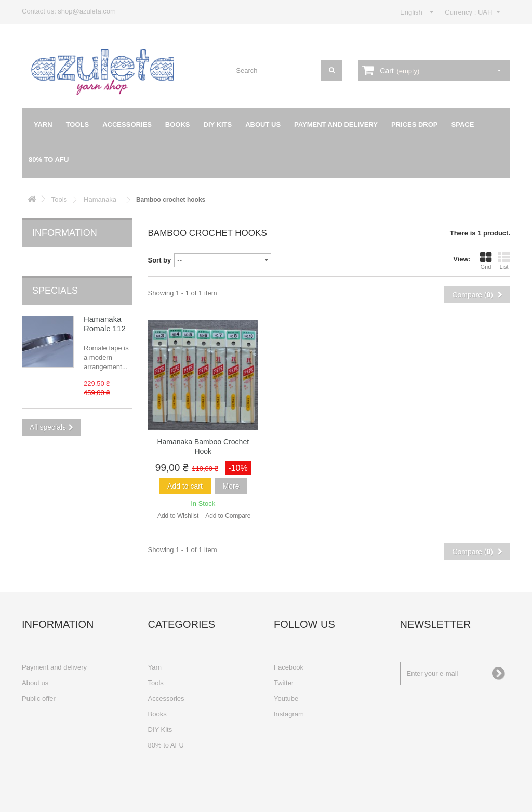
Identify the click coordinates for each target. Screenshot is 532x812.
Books (178, 125)
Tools (78, 125)
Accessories (127, 125)
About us (263, 125)
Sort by (160, 260)
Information (65, 233)
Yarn (43, 125)
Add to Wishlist (178, 516)
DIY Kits (218, 125)
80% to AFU (49, 159)
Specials (55, 273)
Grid (486, 260)
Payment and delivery (336, 125)
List (504, 260)
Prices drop (415, 125)
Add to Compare (228, 516)
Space (463, 125)
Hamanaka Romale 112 (105, 306)
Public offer (39, 698)
